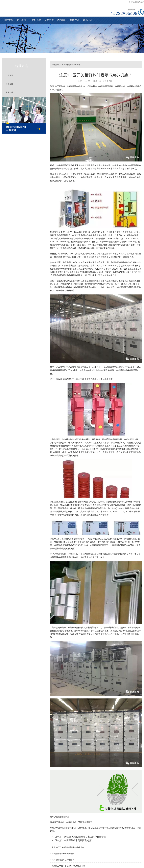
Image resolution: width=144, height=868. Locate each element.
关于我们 (132, 2)
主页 (64, 65)
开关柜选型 (35, 20)
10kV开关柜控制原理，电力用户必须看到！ (86, 837)
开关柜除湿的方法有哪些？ (63, 860)
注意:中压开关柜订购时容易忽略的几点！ (69, 847)
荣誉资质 (49, 20)
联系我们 (141, 2)
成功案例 (62, 20)
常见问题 (9, 92)
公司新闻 (9, 84)
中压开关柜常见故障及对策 (78, 840)
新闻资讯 (75, 20)
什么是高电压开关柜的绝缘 (63, 854)
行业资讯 (9, 75)
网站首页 (8, 20)
